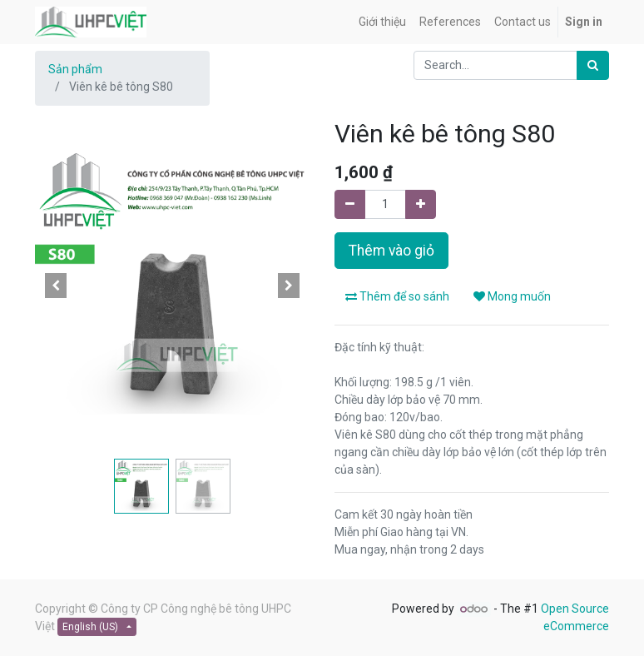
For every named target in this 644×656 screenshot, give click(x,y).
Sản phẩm (75, 69)
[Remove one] (350, 204)
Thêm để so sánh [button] (397, 296)
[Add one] (421, 204)
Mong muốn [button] (512, 296)
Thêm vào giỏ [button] (391, 251)
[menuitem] (382, 22)
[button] (56, 286)
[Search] (593, 65)
